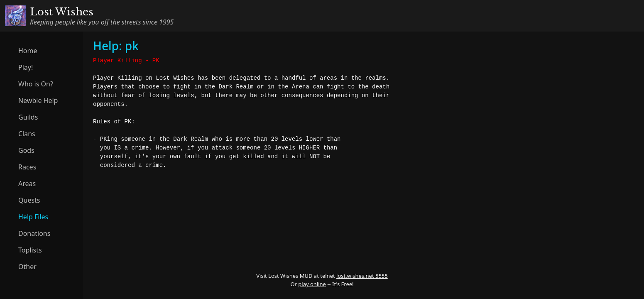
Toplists (30, 250)
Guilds (28, 117)
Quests (29, 200)
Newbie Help (38, 100)
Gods (26, 150)
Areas (27, 184)
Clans (27, 134)
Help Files (33, 217)
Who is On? (36, 84)
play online (312, 284)
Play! (26, 67)
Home (28, 51)
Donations (34, 233)
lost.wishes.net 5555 (362, 276)
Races (27, 167)
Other (27, 267)
